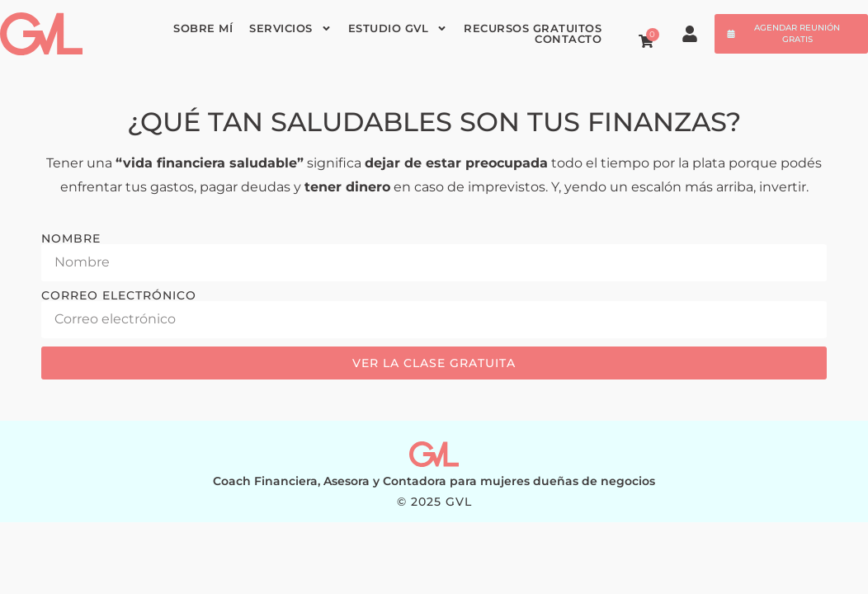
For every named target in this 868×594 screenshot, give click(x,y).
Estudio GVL (398, 28)
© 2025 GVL (434, 502)
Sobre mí (203, 28)
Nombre (71, 238)
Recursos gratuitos (533, 28)
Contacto (568, 39)
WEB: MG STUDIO (434, 515)
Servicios (290, 28)
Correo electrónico (119, 295)
